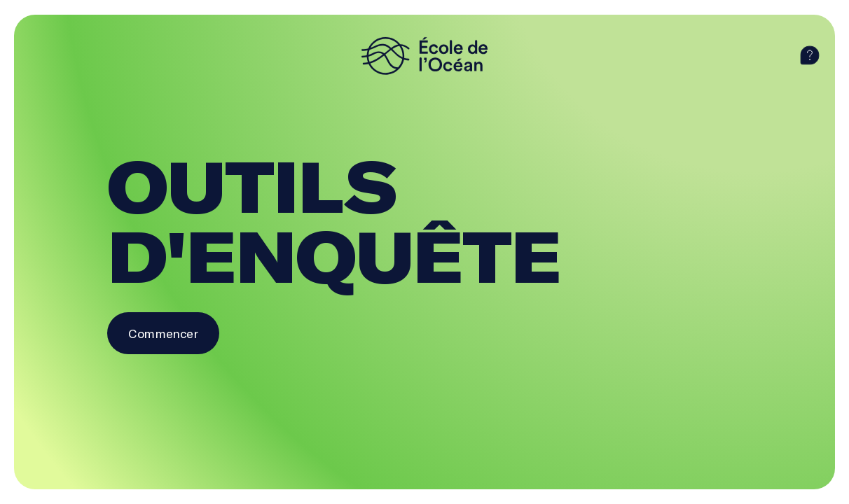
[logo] (424, 56)
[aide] (810, 56)
